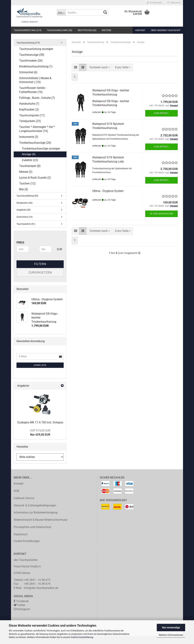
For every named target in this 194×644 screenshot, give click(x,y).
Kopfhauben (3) (29, 117)
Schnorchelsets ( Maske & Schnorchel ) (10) (35, 88)
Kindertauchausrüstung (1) (36, 74)
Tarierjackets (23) (30, 129)
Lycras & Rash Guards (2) (35, 185)
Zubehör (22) (30, 168)
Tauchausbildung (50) (60, 30)
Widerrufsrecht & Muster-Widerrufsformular (41, 528)
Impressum (21, 542)
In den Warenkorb (162, 222)
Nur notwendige (171, 628)
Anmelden (40, 373)
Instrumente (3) (29, 145)
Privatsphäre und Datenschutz (33, 535)
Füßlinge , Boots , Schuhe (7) (37, 106)
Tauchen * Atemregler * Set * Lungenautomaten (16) (37, 137)
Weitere (106, 30)
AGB (16, 499)
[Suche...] (61, 12)
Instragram (23, 617)
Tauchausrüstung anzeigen (36, 57)
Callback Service (24, 506)
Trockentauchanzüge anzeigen (41, 156)
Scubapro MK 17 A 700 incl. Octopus (40, 430)
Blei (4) (24, 197)
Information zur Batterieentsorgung (36, 520)
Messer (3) (26, 180)
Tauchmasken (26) (31, 68)
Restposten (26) (87, 30)
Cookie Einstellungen (27, 549)
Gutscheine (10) (25, 225)
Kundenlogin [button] (154, 3)
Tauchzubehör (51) (26, 232)
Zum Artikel (161, 121)
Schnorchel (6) (28, 80)
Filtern (40, 272)
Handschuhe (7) (29, 111)
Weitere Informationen (171, 635)
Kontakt (140, 30)
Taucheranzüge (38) (32, 63)
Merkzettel (174, 3)
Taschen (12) (27, 191)
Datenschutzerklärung (82, 637)
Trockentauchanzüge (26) (35, 150)
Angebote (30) (24, 218)
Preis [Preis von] (20, 250)
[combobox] (100, 75)
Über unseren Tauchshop (166, 30)
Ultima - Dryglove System (108, 199)
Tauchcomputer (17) (32, 123)
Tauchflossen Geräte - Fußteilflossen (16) (33, 98)
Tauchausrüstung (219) (28, 30)
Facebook (23, 609)
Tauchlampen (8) (30, 174)
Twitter (21, 613)
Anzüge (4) (29, 162)
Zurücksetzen (40, 280)
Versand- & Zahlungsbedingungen (35, 513)
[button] (76, 75)
